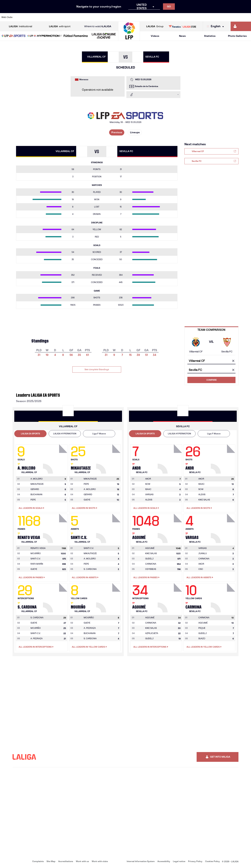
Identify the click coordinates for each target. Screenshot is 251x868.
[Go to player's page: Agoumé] (170, 527)
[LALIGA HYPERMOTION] (45, 36)
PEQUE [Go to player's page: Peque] (202, 628)
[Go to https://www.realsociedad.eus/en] (211, 17)
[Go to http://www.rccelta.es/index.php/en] (140, 17)
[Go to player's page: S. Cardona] (56, 597)
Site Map (51, 861)
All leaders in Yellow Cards (89, 647)
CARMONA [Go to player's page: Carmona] (151, 564)
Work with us (82, 861)
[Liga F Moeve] (76, 36)
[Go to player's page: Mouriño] (109, 597)
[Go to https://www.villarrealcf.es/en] (247, 17)
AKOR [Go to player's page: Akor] (201, 564)
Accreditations (66, 861)
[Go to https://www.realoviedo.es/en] (200, 17)
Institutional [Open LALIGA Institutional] (20, 26)
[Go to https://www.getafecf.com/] (93, 17)
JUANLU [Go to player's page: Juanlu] (203, 553)
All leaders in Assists (85, 578)
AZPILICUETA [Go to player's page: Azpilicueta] (152, 633)
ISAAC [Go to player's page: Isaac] (148, 489)
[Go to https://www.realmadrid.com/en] (188, 17)
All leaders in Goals (31, 508)
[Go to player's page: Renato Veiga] (56, 527)
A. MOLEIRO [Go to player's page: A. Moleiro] (90, 489)
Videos (155, 36)
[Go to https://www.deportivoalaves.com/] (57, 17)
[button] (14, 36)
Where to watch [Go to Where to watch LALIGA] (98, 26)
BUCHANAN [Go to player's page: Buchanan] (36, 494)
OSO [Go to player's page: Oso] (201, 569)
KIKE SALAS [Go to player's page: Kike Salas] (204, 500)
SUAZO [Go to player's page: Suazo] (202, 638)
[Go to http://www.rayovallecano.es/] (128, 17)
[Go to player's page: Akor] (170, 458)
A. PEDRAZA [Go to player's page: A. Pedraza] (37, 638)
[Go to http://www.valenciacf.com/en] (235, 17)
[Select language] (216, 26)
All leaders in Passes (32, 578)
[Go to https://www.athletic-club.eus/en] (22, 17)
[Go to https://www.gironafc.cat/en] (105, 17)
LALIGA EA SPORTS (30, 434)
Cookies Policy (212, 861)
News (182, 36)
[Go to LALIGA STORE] (182, 26)
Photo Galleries (237, 36)
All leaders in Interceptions (36, 647)
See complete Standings (97, 369)
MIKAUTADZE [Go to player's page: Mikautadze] (37, 484)
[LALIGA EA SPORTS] (14, 36)
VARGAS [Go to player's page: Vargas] (149, 494)
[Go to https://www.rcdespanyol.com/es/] (152, 17)
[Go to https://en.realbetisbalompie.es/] (176, 17)
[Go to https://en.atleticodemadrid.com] (33, 17)
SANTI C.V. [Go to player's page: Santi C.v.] (36, 559)
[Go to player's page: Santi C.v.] (109, 527)
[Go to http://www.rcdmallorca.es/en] (164, 17)
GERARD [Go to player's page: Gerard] (35, 489)
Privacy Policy (195, 861)
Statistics (210, 36)
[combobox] (211, 361)
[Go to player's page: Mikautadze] (109, 458)
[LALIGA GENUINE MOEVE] (104, 36)
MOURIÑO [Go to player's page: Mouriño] (36, 553)
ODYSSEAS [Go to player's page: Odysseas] (151, 569)
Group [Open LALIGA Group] (155, 26)
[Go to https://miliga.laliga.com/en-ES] (241, 26)
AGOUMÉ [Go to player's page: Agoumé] (203, 623)
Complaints (38, 861)
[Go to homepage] (129, 39)
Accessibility (164, 861)
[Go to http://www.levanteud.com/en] (116, 17)
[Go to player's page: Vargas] (223, 527)
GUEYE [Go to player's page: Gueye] (87, 500)
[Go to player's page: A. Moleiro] (56, 458)
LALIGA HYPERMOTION (65, 434)
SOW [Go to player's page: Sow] (148, 484)
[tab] (30, 434)
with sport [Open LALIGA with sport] (60, 26)
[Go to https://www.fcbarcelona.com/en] (81, 17)
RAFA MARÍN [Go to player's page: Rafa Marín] (37, 564)
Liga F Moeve (99, 434)
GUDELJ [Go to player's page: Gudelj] (149, 559)
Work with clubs (100, 861)
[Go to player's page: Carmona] (223, 597)
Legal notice (179, 861)
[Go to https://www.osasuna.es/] (45, 17)
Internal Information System (141, 861)
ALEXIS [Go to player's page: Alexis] (149, 500)
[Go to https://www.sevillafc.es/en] (223, 17)
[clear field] (233, 361)
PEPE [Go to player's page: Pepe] (33, 500)
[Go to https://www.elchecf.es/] (69, 17)
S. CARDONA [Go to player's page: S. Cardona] (90, 569)
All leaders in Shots (85, 508)
